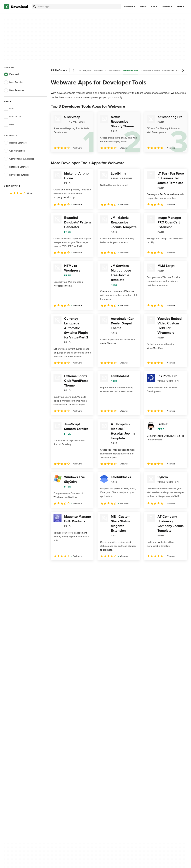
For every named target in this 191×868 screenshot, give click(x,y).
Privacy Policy (110, 724)
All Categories (85, 70)
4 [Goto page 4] (80, 568)
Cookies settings (111, 751)
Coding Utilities (14, 151)
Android (166, 7)
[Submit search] (35, 7)
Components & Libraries (19, 159)
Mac (142, 7)
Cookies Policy (110, 736)
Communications (113, 70)
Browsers (99, 70)
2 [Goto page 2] (63, 568)
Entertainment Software (173, 70)
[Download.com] (16, 7)
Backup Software (15, 143)
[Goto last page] (181, 568)
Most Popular (13, 82)
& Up (18, 193)
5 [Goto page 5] (89, 568)
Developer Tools (131, 71)
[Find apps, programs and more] (76, 7)
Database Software (16, 167)
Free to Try (12, 117)
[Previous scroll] (74, 70)
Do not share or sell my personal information (115, 743)
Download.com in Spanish (67, 741)
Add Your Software (63, 730)
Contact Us (59, 736)
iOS (153, 7)
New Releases (14, 90)
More (181, 7)
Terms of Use (110, 730)
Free (9, 109)
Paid (9, 125)
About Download (62, 724)
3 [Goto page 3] (71, 568)
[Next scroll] (183, 70)
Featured (11, 74)
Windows (128, 7)
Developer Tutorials (17, 175)
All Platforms (59, 70)
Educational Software (150, 70)
